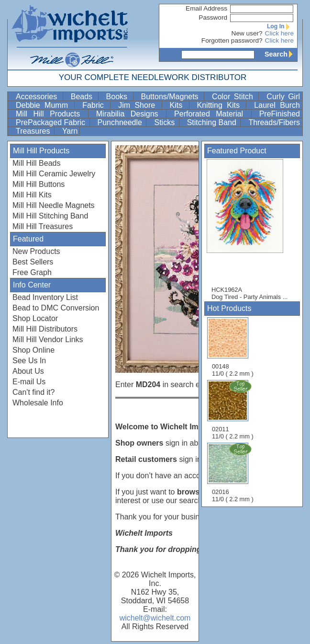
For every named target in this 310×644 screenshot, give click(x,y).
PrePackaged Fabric (52, 122)
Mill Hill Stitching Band (50, 216)
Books (119, 97)
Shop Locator (35, 318)
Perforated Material (212, 114)
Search (281, 54)
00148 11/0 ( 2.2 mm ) (233, 347)
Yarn (70, 131)
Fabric (95, 105)
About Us (28, 371)
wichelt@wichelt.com (155, 618)
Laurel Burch (277, 105)
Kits (178, 105)
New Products (36, 251)
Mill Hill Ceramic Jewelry (54, 174)
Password (213, 17)
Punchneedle (121, 122)
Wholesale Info (38, 403)
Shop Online (33, 350)
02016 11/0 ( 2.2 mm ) (233, 472)
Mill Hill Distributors (45, 329)
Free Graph (32, 272)
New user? (247, 33)
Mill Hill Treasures (43, 226)
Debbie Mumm (44, 105)
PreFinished (280, 114)
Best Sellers (33, 262)
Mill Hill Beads (36, 163)
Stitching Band (213, 122)
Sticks (165, 122)
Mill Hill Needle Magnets (54, 205)
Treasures (34, 131)
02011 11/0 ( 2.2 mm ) (233, 410)
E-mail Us (29, 382)
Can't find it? (33, 392)
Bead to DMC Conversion (56, 308)
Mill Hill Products (51, 114)
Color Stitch (234, 97)
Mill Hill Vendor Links (48, 339)
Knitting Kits (221, 105)
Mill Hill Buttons (39, 184)
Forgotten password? (232, 40)
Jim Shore (139, 105)
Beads (83, 97)
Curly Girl (283, 97)
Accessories (38, 97)
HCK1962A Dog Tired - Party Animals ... (250, 230)
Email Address (206, 8)
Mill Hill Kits (32, 195)
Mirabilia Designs (130, 114)
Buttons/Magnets (172, 97)
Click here (279, 33)
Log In (280, 26)
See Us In (29, 361)
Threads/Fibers (274, 122)
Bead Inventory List (45, 297)
